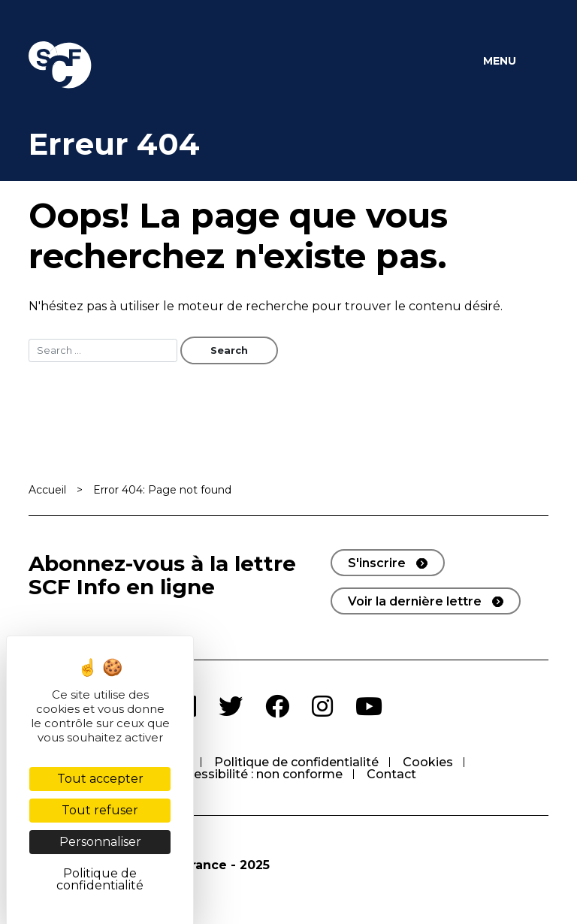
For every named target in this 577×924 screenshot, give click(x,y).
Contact (391, 774)
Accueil (47, 490)
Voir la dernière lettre (415, 601)
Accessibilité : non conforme (257, 774)
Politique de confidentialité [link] (100, 879)
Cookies (428, 762)
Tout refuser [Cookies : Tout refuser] (100, 810)
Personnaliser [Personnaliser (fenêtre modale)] (100, 842)
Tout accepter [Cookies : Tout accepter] (100, 779)
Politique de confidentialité (296, 762)
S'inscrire (377, 563)
